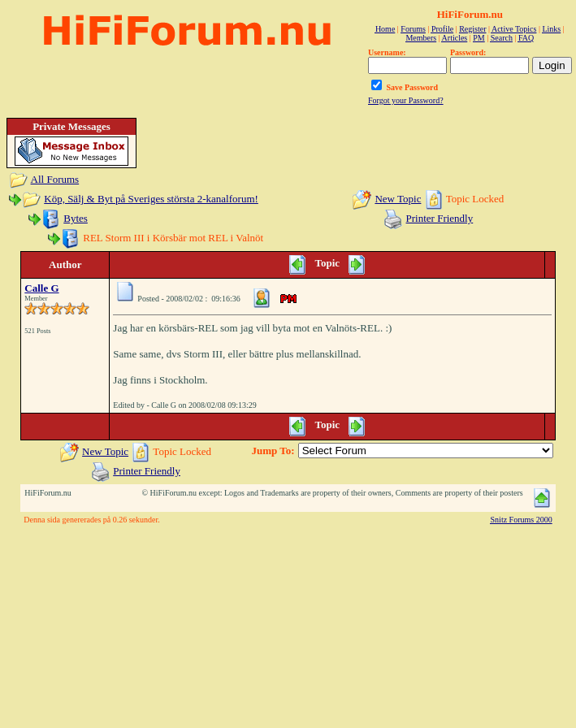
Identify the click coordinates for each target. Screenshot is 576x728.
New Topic (398, 199)
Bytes (76, 218)
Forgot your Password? (406, 100)
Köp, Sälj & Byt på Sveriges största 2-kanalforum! (151, 199)
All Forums (55, 179)
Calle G (41, 288)
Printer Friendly (440, 218)
